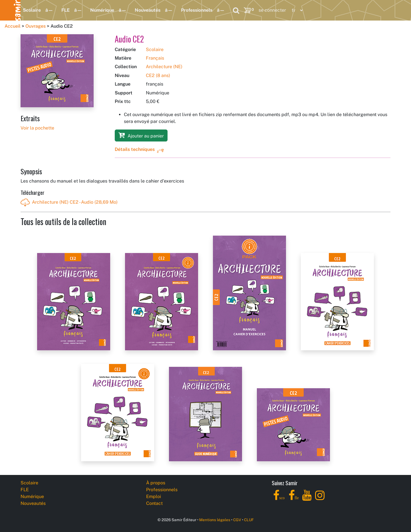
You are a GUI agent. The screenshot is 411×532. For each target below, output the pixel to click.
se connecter (272, 10)
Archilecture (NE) (164, 67)
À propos (156, 483)
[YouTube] (307, 498)
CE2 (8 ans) (158, 75)
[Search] (236, 10)
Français (155, 58)
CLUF (249, 520)
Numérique (102, 10)
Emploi (154, 496)
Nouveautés (148, 10)
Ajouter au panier (141, 135)
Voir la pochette (37, 128)
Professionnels (197, 10)
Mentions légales (215, 520)
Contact (154, 503)
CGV (237, 520)
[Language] (296, 10)
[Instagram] (320, 498)
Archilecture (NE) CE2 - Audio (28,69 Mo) (69, 203)
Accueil (13, 26)
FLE (66, 10)
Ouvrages (36, 26)
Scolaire (32, 10)
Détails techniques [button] (135, 149)
